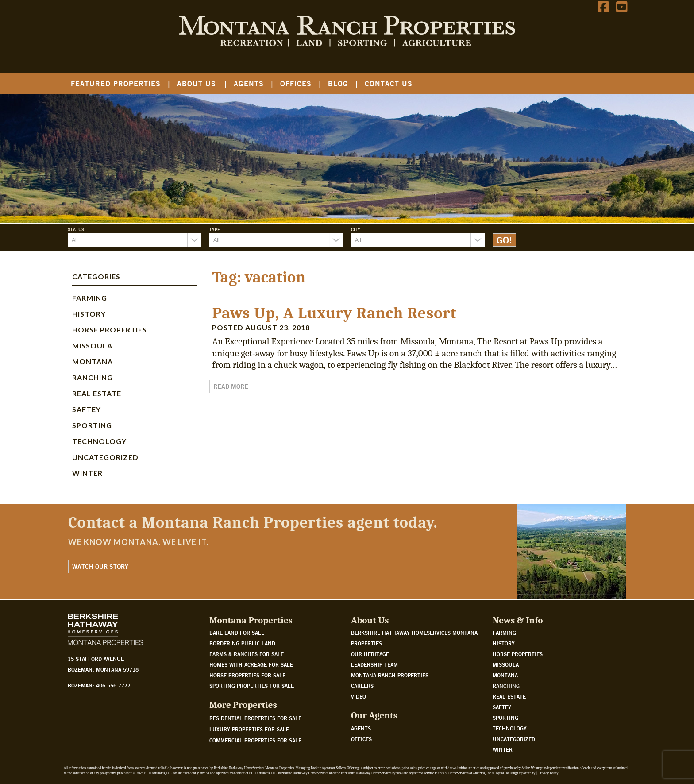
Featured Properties (116, 83)
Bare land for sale (237, 633)
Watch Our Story (100, 567)
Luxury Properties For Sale (249, 729)
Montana (93, 361)
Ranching (93, 377)
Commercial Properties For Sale (255, 740)
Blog (338, 83)
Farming (90, 298)
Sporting (92, 425)
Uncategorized (105, 457)
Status (76, 229)
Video (359, 696)
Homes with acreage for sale (251, 664)
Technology (99, 441)
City (356, 229)
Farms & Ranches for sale (247, 654)
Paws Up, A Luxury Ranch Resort (334, 313)
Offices (296, 83)
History (89, 314)
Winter (87, 473)
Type (215, 229)
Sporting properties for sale (252, 686)
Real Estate (97, 393)
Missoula (92, 346)
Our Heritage (370, 654)
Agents (249, 83)
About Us (197, 83)
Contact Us (389, 83)
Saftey (87, 409)
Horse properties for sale (247, 675)
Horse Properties (110, 330)
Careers (362, 686)
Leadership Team (374, 664)
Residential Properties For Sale (255, 718)
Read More (231, 386)
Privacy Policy (548, 773)
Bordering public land (242, 643)
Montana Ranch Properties (390, 675)
